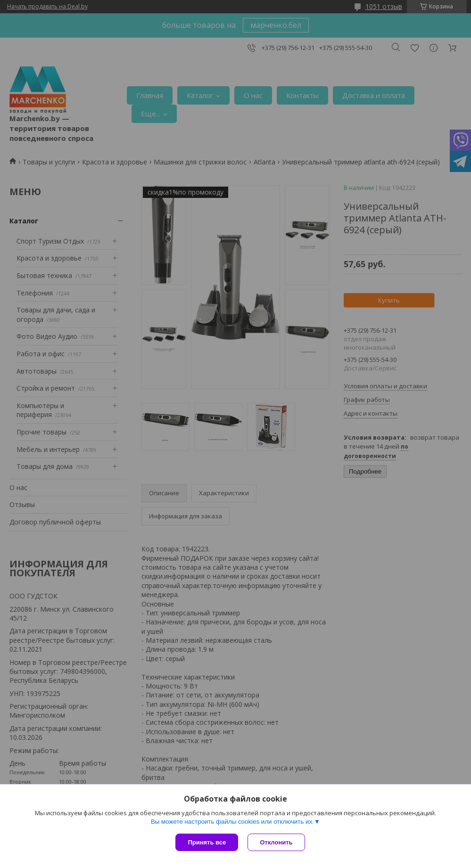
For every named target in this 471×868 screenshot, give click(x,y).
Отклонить (276, 842)
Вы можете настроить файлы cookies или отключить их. (232, 822)
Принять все (207, 842)
